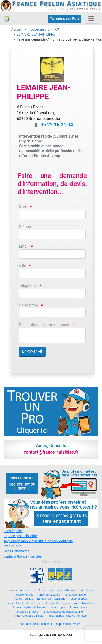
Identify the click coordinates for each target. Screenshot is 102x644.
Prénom (26, 227)
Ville (22, 266)
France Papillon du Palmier (30, 607)
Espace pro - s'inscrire (20, 536)
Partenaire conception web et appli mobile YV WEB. (51, 624)
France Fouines (23, 599)
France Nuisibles (83, 603)
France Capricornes (41, 590)
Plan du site (12, 546)
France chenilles (23, 594)
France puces (79, 607)
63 (57, 29)
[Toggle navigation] (91, 19)
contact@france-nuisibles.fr (24, 556)
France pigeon (58, 607)
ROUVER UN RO (64, 19)
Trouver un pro (39, 29)
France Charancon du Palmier (74, 590)
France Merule (16, 603)
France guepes (77, 599)
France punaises (28, 611)
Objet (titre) (29, 305)
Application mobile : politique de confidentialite (38, 541)
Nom (23, 207)
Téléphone (28, 286)
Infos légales (13, 531)
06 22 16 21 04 (57, 125)
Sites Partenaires (17, 551)
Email (24, 246)
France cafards (16, 590)
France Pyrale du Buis (29, 616)
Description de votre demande (45, 325)
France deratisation (48, 594)
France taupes (55, 616)
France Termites (77, 616)
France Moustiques (58, 603)
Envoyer (32, 351)
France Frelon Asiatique (50, 599)
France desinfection (75, 594)
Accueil (17, 29)
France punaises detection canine (62, 611)
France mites (35, 603)
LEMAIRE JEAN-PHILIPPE (36, 34)
